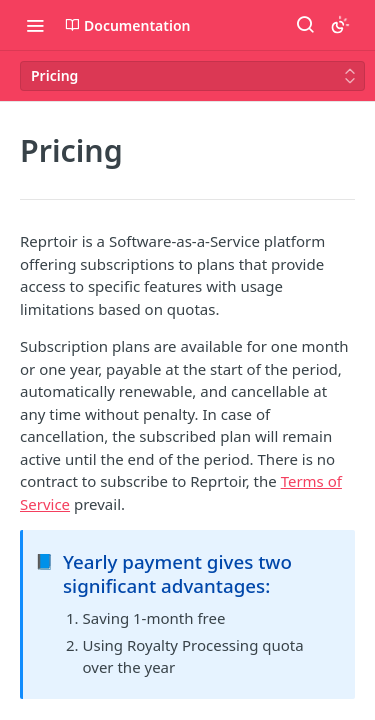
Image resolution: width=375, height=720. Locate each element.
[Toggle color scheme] (340, 25)
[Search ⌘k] (305, 25)
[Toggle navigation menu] (35, 25)
